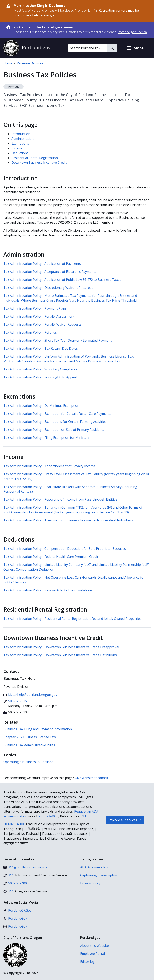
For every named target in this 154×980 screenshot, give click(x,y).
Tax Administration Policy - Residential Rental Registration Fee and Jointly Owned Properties (72, 619)
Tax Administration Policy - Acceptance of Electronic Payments (50, 272)
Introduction (21, 134)
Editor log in (89, 962)
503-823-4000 (48, 816)
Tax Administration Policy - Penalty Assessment (39, 316)
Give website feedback (91, 778)
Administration (23, 139)
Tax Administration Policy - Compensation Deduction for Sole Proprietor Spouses (65, 549)
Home (8, 63)
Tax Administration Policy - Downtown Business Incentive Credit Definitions (60, 655)
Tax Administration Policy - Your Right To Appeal (40, 377)
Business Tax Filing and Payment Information (38, 729)
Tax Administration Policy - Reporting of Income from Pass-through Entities (60, 499)
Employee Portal (93, 954)
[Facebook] (17, 910)
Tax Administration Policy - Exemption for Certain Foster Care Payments (57, 414)
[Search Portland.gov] (88, 48)
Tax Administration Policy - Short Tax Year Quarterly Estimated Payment (58, 340)
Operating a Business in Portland (28, 762)
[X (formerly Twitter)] (15, 918)
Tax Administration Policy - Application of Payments (42, 264)
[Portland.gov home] (27, 48)
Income (17, 148)
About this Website (95, 946)
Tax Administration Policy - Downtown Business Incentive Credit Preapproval (61, 647)
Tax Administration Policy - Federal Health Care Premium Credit (51, 557)
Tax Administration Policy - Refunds (30, 332)
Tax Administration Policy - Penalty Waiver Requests (42, 324)
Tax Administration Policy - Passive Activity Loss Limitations (48, 590)
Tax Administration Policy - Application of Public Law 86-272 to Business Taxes (62, 280)
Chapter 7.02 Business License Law (30, 737)
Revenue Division (30, 63)
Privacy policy (90, 883)
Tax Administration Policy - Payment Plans (35, 308)
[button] (136, 48)
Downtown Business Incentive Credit (39, 163)
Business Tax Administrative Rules (29, 745)
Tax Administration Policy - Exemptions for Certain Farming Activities (55, 422)
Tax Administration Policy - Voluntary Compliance (40, 369)
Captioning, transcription (99, 875)
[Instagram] (15, 926)
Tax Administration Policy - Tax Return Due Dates (41, 348)
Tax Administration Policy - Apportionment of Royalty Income (49, 466)
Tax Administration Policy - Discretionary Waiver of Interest (48, 288)
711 (84, 816)
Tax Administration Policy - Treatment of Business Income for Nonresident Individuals (68, 520)
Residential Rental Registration (35, 158)
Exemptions (20, 143)
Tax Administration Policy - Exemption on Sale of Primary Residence (54, 430)
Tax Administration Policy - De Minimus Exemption (41, 406)
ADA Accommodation (96, 867)
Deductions (20, 153)
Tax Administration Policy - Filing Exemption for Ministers (47, 438)
